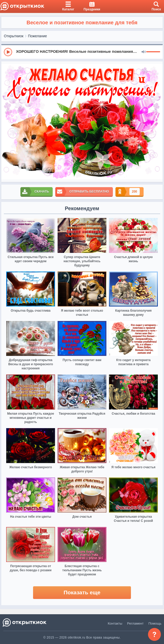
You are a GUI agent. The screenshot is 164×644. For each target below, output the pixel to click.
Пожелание (37, 36)
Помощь (155, 623)
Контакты (115, 623)
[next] (158, 122)
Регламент (135, 623)
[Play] (8, 52)
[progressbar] (153, 52)
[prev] (6, 122)
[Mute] (144, 52)
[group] (82, 52)
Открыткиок (14, 36)
